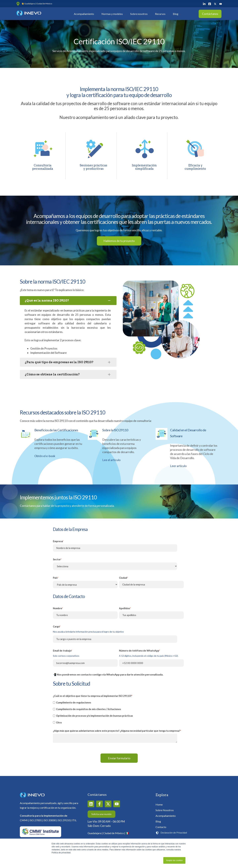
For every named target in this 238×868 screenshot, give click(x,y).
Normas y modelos (112, 14)
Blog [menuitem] (158, 821)
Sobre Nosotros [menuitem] (165, 810)
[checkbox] (118, 712)
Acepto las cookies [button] (174, 860)
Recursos (160, 14)
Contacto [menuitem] (161, 827)
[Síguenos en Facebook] (99, 804)
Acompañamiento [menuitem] (166, 816)
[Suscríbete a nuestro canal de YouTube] (117, 804)
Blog (176, 14)
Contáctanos (210, 14)
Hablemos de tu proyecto (119, 241)
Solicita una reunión (101, 814)
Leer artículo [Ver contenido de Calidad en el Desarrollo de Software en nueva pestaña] (178, 466)
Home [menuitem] (159, 804)
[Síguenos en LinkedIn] (91, 804)
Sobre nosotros (139, 14)
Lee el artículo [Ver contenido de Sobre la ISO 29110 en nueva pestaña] (111, 460)
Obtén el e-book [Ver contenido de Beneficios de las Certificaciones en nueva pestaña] (45, 456)
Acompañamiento (84, 14)
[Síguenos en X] (108, 804)
